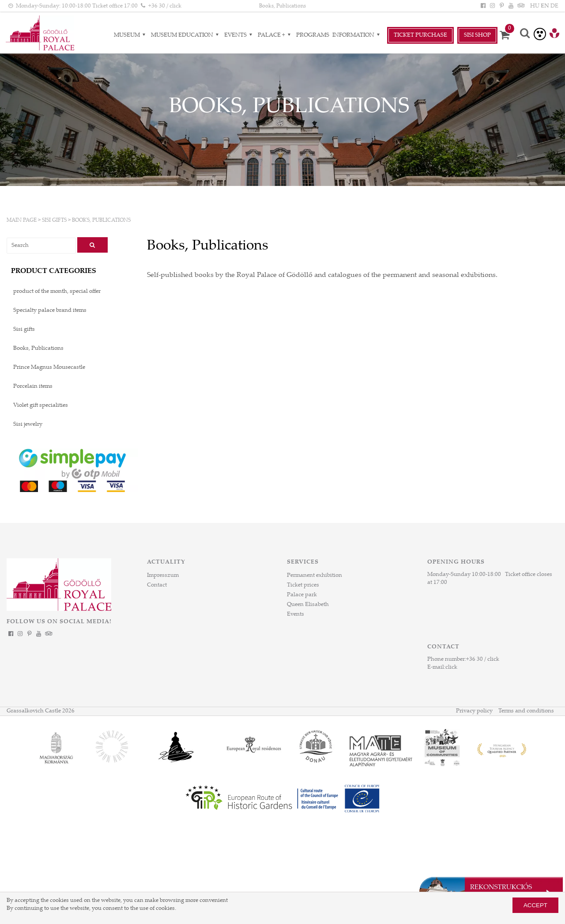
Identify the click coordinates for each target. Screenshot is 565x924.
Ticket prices (303, 585)
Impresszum (163, 576)
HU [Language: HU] (535, 6)
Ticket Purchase (420, 35)
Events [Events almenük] (239, 35)
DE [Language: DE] (554, 6)
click (451, 667)
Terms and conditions (526, 711)
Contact (157, 585)
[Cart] (508, 35)
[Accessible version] (540, 34)
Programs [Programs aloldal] (313, 35)
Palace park (302, 595)
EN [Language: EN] (545, 6)
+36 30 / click (483, 659)
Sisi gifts (54, 220)
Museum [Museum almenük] (131, 35)
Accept (535, 905)
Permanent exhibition (315, 576)
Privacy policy (474, 711)
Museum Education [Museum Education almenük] (186, 35)
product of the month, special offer (57, 292)
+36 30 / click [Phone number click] (165, 6)
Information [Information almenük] (357, 35)
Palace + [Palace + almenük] (275, 35)
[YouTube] (511, 6)
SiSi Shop (477, 35)
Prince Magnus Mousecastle (49, 367)
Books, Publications (101, 220)
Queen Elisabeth (308, 605)
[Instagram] (492, 6)
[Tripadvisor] (520, 6)
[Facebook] (483, 6)
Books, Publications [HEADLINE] (282, 6)
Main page (22, 220)
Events (296, 614)
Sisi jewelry (28, 424)
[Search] (525, 34)
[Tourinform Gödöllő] (554, 34)
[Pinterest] (501, 6)
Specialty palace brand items (50, 311)
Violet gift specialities (41, 405)
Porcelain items (33, 386)
